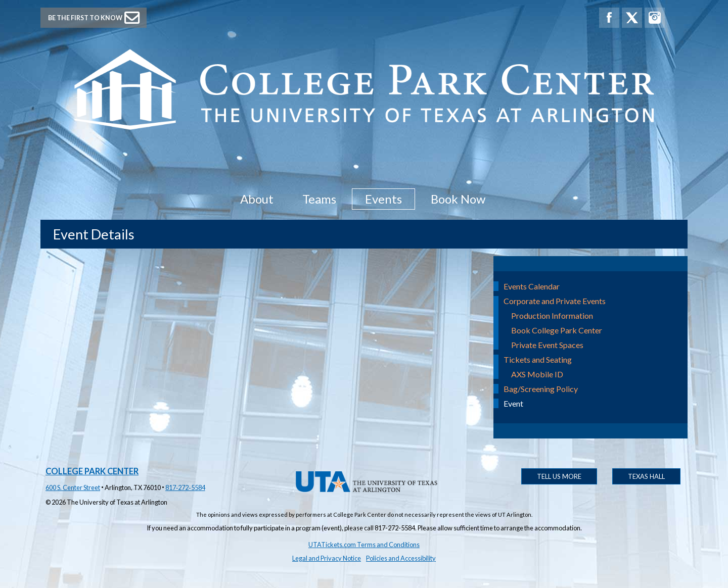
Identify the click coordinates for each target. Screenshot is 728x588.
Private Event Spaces (547, 345)
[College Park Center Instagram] (655, 18)
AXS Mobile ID (537, 374)
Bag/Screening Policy (541, 389)
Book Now (458, 199)
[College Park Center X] (632, 18)
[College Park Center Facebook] (609, 18)
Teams (319, 199)
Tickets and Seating (538, 359)
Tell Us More (559, 476)
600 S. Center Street (73, 487)
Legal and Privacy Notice (327, 558)
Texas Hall (646, 476)
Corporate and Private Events (555, 301)
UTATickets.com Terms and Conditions (364, 545)
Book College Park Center (557, 330)
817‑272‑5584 (185, 487)
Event (513, 403)
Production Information (552, 315)
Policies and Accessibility (401, 558)
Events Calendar (532, 286)
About (257, 199)
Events (383, 199)
